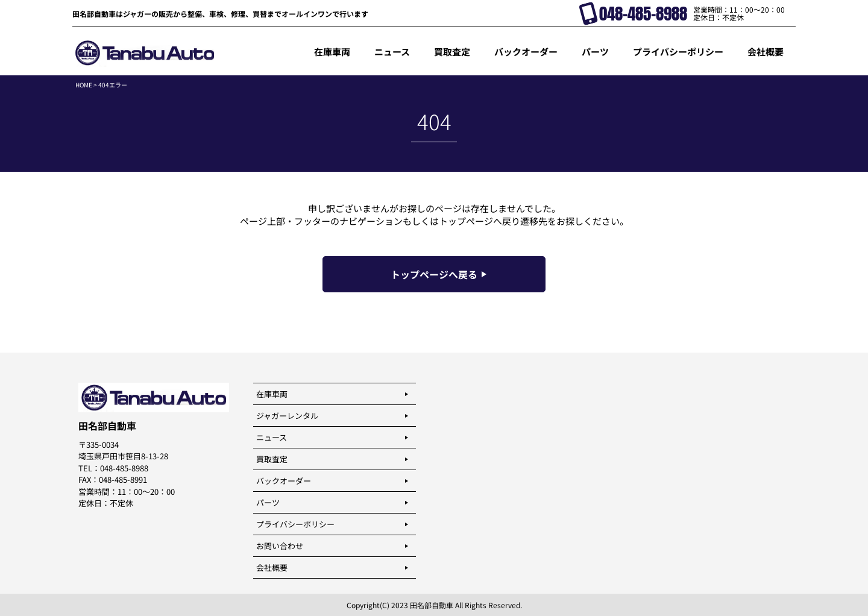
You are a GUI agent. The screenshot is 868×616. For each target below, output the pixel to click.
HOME (84, 85)
